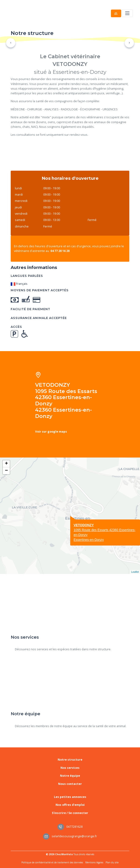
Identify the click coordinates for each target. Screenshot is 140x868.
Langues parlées (27, 276)
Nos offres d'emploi (70, 805)
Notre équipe (70, 776)
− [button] (6, 471)
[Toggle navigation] (127, 13)
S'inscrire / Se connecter (70, 813)
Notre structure (70, 760)
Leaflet (135, 572)
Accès (16, 327)
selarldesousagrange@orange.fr (70, 836)
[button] (11, 43)
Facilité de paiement (30, 309)
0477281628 (70, 827)
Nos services (70, 768)
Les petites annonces (70, 797)
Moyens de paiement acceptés (40, 290)
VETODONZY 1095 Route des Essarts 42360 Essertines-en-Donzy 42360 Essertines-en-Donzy (66, 401)
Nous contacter (70, 784)
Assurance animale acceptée (39, 318)
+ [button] (6, 464)
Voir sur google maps (51, 432)
